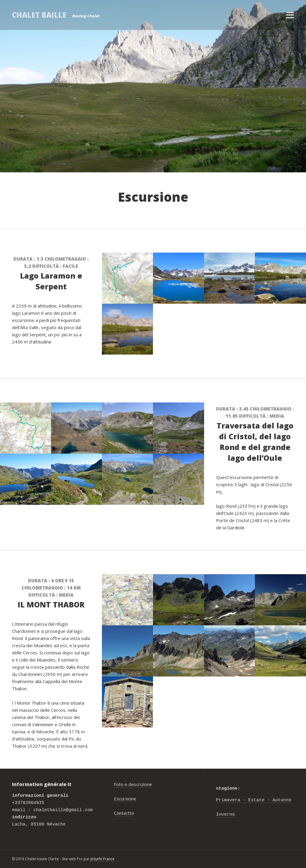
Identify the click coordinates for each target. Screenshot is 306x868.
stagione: (228, 789)
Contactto (124, 813)
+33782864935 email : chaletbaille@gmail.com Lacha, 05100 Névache (52, 810)
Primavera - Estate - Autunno (254, 800)
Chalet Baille (39, 15)
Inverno (225, 815)
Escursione (125, 799)
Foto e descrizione (133, 784)
